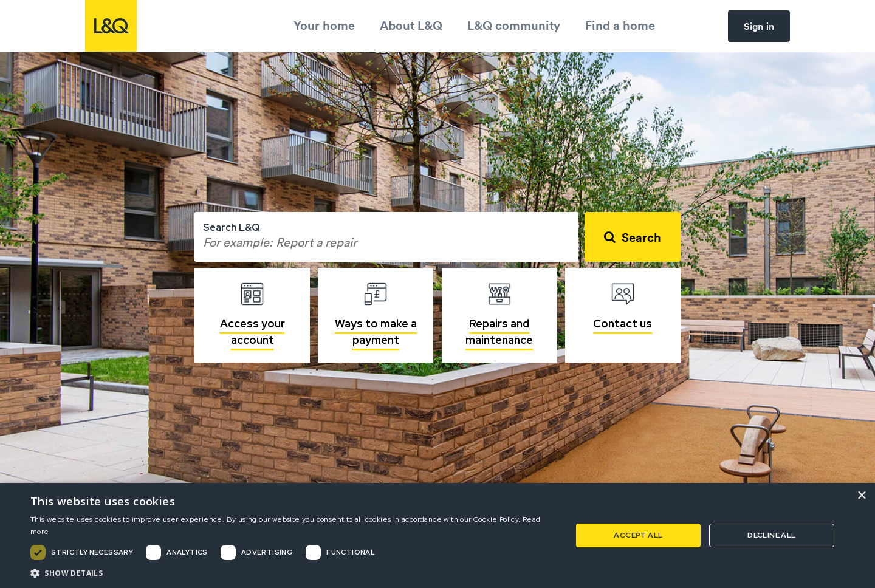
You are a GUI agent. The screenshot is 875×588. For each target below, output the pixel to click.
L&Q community (514, 25)
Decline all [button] (771, 535)
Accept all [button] (638, 535)
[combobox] (386, 237)
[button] (293, 573)
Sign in (759, 26)
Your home (324, 25)
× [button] (861, 496)
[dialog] (437, 535)
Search (641, 237)
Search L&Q (231, 227)
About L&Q (411, 25)
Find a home (620, 25)
